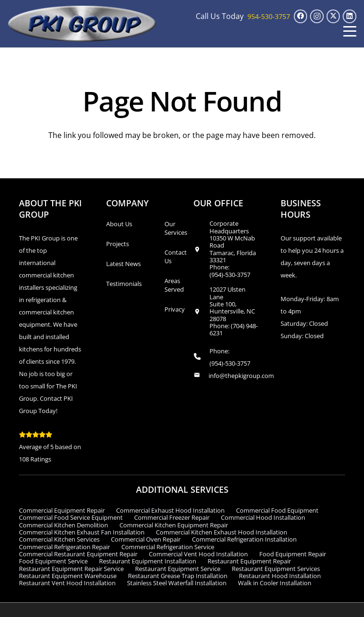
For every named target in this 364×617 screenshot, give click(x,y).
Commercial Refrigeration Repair (64, 547)
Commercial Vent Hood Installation (198, 554)
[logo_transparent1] (82, 24)
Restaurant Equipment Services (276, 569)
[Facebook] (301, 16)
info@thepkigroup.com (241, 376)
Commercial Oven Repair (146, 539)
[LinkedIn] (350, 16)
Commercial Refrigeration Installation (244, 539)
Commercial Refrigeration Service (168, 547)
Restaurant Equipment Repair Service (71, 569)
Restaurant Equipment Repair (249, 561)
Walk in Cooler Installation (275, 583)
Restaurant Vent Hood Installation (67, 583)
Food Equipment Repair (293, 554)
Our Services (176, 228)
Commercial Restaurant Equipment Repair (78, 554)
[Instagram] (317, 16)
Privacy (175, 309)
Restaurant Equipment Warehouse (68, 576)
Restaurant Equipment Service (178, 569)
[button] (350, 31)
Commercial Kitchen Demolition (64, 525)
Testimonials (124, 284)
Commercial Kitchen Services (59, 539)
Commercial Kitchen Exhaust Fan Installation (82, 532)
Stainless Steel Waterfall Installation (177, 583)
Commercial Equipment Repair (62, 510)
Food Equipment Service (53, 561)
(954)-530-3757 (230, 275)
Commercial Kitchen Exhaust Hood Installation (222, 532)
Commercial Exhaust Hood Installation (170, 510)
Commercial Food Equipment (277, 510)
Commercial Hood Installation (263, 517)
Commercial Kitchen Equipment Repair (174, 525)
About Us (119, 224)
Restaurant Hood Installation (280, 576)
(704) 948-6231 (234, 329)
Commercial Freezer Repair (172, 517)
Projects (118, 244)
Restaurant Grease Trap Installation (178, 576)
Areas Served (174, 285)
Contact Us (176, 257)
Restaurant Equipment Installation (148, 561)
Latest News (123, 264)
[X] (333, 16)
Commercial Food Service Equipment (71, 517)
